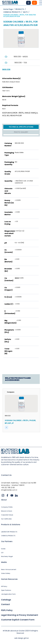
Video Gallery (6, 573)
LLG (2, 553)
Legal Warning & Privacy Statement (20, 615)
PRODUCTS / (21, 9)
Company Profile (7, 507)
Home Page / (9, 9)
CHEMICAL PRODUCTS (8, 536)
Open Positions (6, 590)
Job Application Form (8, 594)
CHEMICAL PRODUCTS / (13, 12)
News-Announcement (9, 570)
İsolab (3, 549)
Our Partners (7, 541)
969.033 (8, 416)
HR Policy (4, 586)
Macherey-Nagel (7, 556)
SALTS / (27, 12)
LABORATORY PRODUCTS (9, 532)
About (4, 500)
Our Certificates (6, 519)
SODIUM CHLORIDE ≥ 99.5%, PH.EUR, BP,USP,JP (20, 422)
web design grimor (22, 638)
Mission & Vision (7, 511)
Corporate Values (7, 515)
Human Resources (9, 579)
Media (4, 562)
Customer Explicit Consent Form (18, 620)
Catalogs (6, 600)
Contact (5, 604)
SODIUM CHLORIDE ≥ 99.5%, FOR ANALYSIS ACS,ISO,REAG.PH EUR (20, 16)
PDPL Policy (7, 610)
